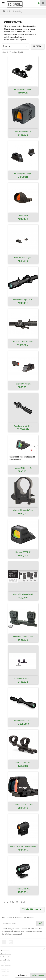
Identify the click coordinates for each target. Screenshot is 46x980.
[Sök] (23, 12)
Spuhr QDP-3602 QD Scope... (23, 636)
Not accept (22, 975)
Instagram (11, 942)
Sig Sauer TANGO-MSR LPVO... (23, 342)
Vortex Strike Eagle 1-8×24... (23, 300)
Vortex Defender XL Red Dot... (23, 805)
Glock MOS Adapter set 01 (23, 594)
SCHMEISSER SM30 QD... (23, 678)
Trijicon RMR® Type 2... (23, 468)
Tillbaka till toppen (32, 909)
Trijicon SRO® (23, 216)
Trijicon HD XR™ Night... (23, 384)
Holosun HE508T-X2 (23, 552)
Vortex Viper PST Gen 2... (23, 721)
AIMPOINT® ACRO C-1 (23, 131)
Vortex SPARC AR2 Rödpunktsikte (23, 847)
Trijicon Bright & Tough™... (23, 89)
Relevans (15, 46)
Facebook (4, 942)
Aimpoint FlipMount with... (23, 510)
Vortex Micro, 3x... (23, 889)
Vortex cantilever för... (23, 763)
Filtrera (37, 46)
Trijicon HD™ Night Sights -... (23, 258)
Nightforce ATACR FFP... (23, 426)
